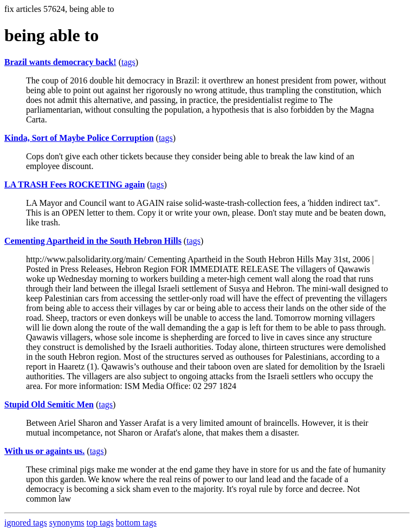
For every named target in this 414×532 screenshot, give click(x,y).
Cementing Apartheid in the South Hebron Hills (93, 241)
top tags (100, 523)
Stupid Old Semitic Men (49, 404)
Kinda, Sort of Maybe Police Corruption (79, 138)
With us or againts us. (44, 451)
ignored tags (26, 523)
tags (128, 62)
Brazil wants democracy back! (60, 62)
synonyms (67, 523)
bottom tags (136, 523)
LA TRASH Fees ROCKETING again (75, 184)
